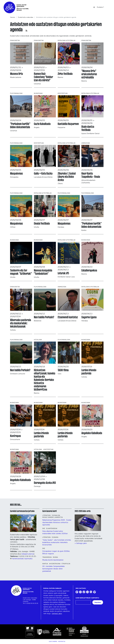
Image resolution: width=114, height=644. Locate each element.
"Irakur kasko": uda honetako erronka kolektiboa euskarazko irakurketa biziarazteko (57, 542)
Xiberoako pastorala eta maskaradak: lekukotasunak (21, 323)
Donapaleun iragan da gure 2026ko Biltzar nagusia (56, 552)
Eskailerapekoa (89, 270)
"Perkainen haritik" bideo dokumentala (20, 125)
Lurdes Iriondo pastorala (89, 372)
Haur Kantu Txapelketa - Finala (91, 175)
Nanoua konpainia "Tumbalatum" (43, 272)
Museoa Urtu (16, 74)
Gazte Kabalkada (42, 124)
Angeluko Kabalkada (92, 433)
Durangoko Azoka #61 (45, 483)
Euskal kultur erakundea (26, 17)
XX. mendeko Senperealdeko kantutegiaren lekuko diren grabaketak (54, 569)
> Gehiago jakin (81, 543)
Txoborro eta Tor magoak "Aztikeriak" (21, 272)
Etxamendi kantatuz (68, 317)
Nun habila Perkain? (44, 317)
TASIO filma (63, 370)
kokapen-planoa (28, 554)
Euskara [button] (100, 7)
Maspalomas (16, 173)
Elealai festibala (42, 223)
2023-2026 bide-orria (83, 511)
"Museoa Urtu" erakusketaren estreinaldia (89, 74)
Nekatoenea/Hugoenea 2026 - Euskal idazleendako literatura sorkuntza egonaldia (57, 522)
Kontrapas (15, 436)
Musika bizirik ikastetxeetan (53, 560)
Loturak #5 (63, 273)
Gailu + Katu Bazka (43, 173)
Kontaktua (62, 641)
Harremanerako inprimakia (22, 559)
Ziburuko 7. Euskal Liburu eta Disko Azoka (67, 177)
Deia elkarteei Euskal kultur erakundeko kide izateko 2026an (55, 532)
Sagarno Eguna (89, 317)
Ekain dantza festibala (88, 128)
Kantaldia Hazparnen (68, 124)
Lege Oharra (53, 641)
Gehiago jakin (57, 614)
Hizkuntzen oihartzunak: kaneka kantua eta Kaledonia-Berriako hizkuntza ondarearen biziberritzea (45, 380)
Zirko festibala (65, 74)
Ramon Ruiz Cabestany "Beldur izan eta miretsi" (43, 77)
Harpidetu (98, 602)
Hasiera (13, 17)
